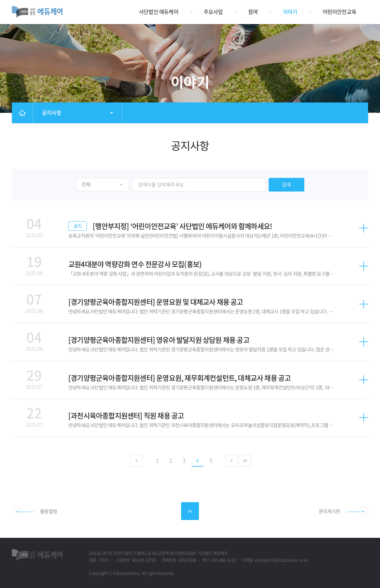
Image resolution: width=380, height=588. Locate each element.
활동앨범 (49, 511)
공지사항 (52, 113)
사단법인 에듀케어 (159, 12)
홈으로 (22, 113)
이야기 (290, 12)
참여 (253, 12)
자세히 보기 (190, 228)
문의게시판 (329, 511)
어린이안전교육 (339, 12)
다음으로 (232, 461)
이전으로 (137, 461)
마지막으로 (246, 461)
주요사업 (213, 12)
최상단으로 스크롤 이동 (190, 511)
